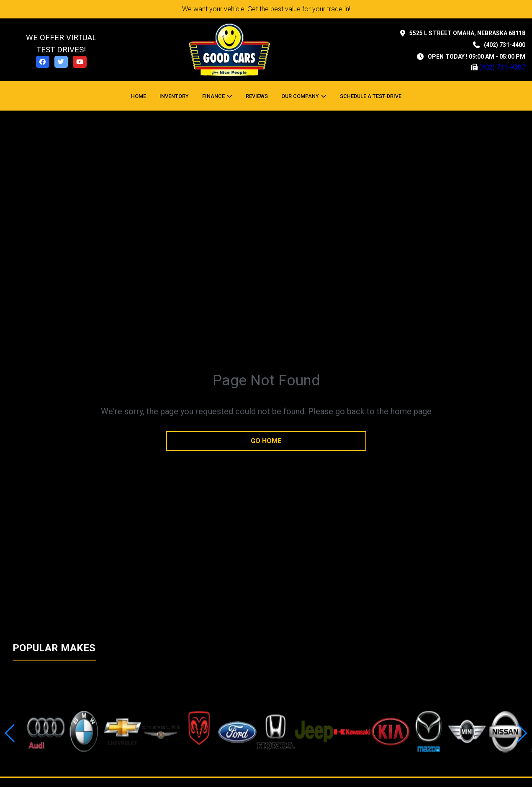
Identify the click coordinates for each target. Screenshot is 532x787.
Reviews (257, 96)
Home (139, 96)
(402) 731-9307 (502, 67)
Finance (213, 96)
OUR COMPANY (300, 96)
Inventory (174, 96)
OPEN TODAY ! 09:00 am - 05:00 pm (477, 57)
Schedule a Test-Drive (371, 96)
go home (266, 441)
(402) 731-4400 (505, 45)
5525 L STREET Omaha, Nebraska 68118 (467, 33)
